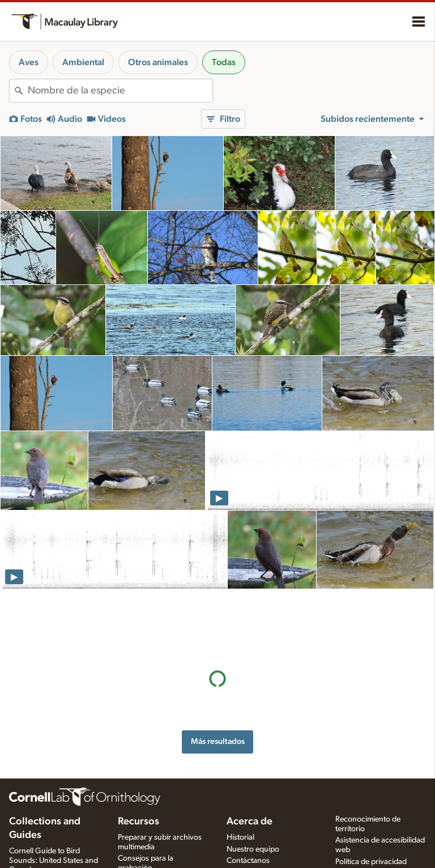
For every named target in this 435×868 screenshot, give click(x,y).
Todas (224, 62)
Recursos (138, 779)
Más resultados (218, 679)
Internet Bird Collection (48, 851)
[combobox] (120, 91)
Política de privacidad (371, 819)
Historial (240, 795)
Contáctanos (248, 818)
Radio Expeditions (39, 839)
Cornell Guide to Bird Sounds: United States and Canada (54, 818)
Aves (29, 62)
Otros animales (158, 62)
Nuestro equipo (253, 806)
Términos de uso (363, 831)
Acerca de (250, 779)
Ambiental (83, 62)
